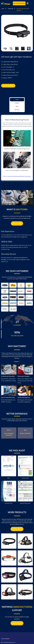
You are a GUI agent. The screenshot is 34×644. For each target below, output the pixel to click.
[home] (6, 3)
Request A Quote (8, 86)
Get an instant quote (19, 3)
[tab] (17, 100)
